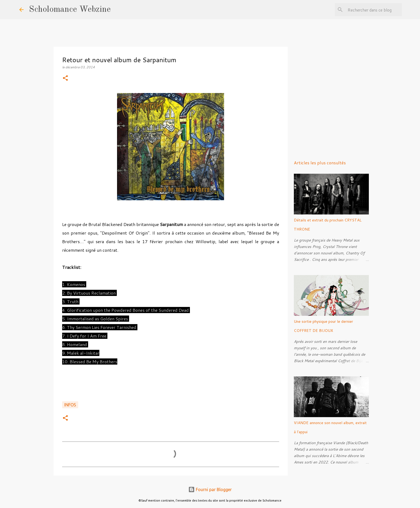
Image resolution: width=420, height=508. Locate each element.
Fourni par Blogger (210, 490)
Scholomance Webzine (70, 10)
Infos (70, 405)
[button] (65, 78)
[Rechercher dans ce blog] (374, 10)
